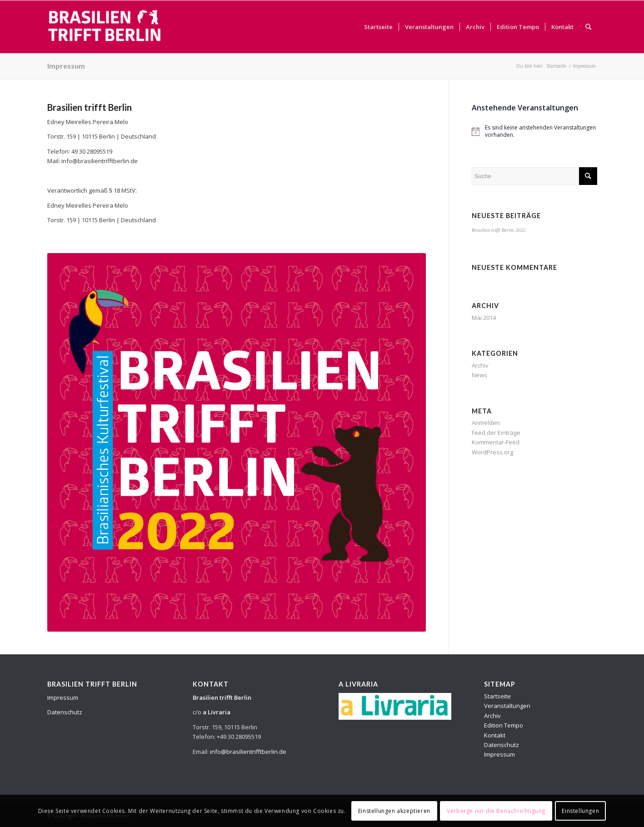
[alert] (534, 132)
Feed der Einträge (496, 433)
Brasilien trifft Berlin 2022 (499, 230)
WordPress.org (492, 452)
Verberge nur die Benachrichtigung (496, 811)
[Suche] (588, 27)
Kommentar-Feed (496, 442)
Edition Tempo (504, 725)
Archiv (480, 365)
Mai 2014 (484, 318)
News (479, 375)
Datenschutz (65, 712)
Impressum (66, 66)
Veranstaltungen (507, 706)
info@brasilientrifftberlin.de (248, 752)
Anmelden (486, 423)
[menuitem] (378, 27)
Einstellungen (580, 811)
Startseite (497, 696)
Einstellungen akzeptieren (394, 811)
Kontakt (495, 735)
